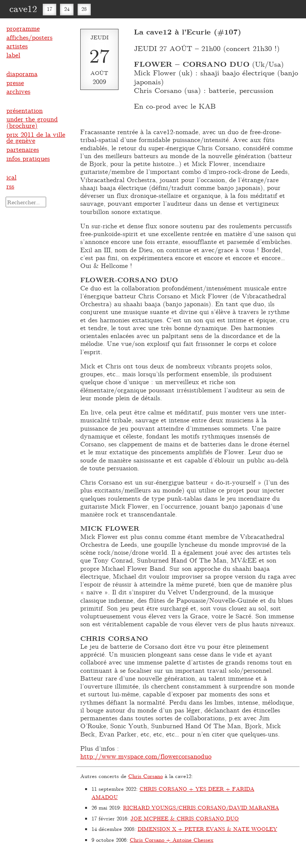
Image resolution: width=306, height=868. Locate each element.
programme (23, 28)
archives (18, 91)
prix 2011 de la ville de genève (36, 137)
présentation (25, 110)
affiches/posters (29, 37)
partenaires (23, 149)
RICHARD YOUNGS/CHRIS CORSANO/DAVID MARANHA (201, 807)
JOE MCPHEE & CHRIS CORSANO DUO (185, 818)
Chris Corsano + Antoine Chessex (172, 840)
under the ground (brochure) (32, 122)
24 (67, 9)
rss (10, 186)
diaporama (22, 73)
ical (11, 177)
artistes (17, 46)
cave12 (23, 8)
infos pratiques (28, 158)
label (13, 55)
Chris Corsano (145, 776)
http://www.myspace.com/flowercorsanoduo (146, 756)
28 (84, 9)
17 (49, 9)
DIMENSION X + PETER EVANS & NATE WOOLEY (207, 829)
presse (15, 82)
